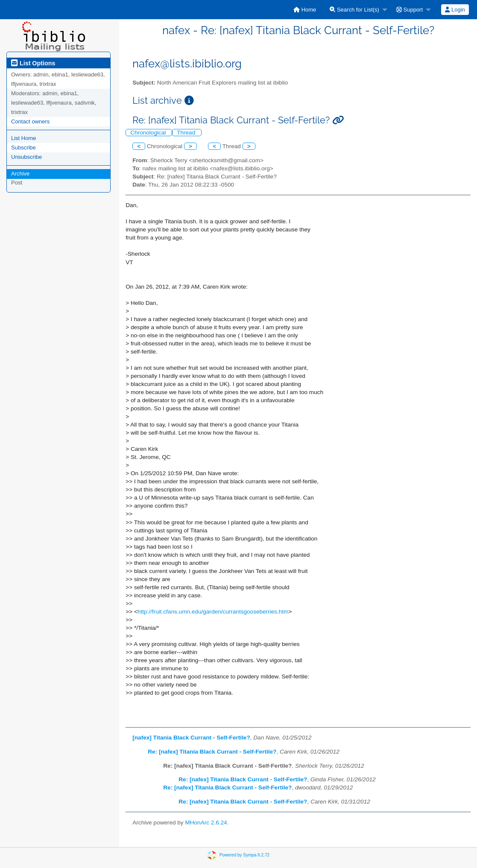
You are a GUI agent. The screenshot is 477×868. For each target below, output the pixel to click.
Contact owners (30, 121)
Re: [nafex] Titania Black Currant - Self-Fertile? (212, 752)
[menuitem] (305, 10)
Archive (20, 174)
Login (455, 10)
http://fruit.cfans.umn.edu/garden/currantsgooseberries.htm (213, 612)
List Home (24, 138)
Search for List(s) (354, 10)
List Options (33, 63)
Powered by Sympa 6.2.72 (244, 855)
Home (305, 10)
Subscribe (23, 148)
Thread (187, 133)
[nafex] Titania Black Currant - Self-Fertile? (191, 738)
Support (410, 10)
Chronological (149, 133)
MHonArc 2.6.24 (206, 823)
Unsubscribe (26, 157)
